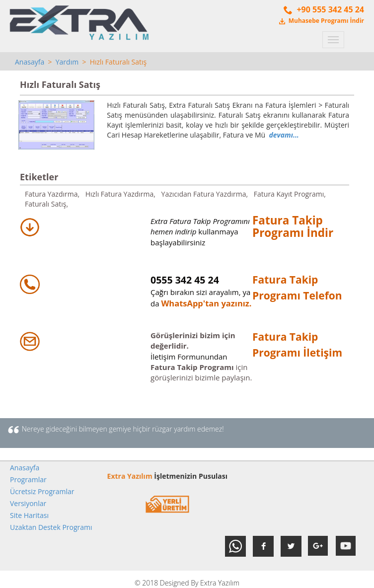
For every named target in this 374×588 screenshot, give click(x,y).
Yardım (67, 62)
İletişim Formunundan (189, 357)
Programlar (28, 479)
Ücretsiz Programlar (42, 491)
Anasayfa (30, 62)
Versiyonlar (28, 503)
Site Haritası (29, 515)
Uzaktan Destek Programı (51, 527)
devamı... (284, 135)
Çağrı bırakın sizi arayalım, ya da (200, 292)
